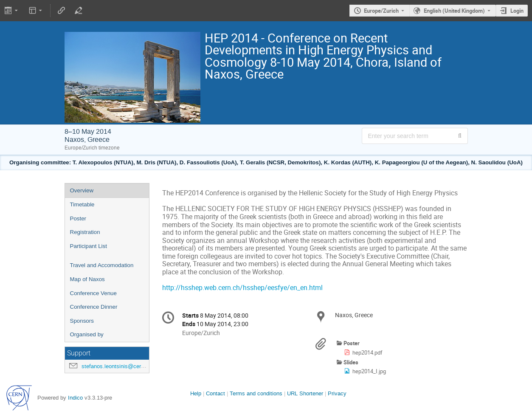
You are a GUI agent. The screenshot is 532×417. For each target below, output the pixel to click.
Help (196, 393)
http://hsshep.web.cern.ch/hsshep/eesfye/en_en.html (242, 288)
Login (517, 11)
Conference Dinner (94, 307)
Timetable (82, 204)
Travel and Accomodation (102, 265)
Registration (85, 232)
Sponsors (82, 321)
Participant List (89, 246)
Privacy (337, 393)
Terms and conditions (256, 393)
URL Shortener (305, 393)
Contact (215, 393)
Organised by (87, 334)
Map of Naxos (87, 279)
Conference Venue (93, 293)
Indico (75, 398)
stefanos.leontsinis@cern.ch (117, 366)
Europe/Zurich (381, 11)
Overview (82, 190)
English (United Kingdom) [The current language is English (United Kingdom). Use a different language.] (454, 11)
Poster (78, 218)
